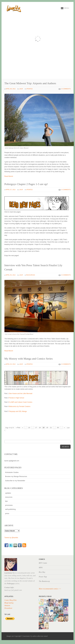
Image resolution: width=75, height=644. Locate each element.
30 (58, 428)
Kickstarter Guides (12, 472)
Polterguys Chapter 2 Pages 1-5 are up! (26, 184)
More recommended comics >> (50, 589)
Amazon (7, 606)
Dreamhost (8, 608)
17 (36, 428)
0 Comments (66, 89)
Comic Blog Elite (10, 600)
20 (47, 428)
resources (31, 275)
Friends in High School (16, 398)
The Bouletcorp (44, 581)
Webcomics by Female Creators (20, 406)
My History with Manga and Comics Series (29, 359)
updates (29, 89)
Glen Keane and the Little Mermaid (21, 394)
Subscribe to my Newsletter (15, 481)
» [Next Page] (64, 428)
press (7, 513)
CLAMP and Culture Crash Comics (21, 402)
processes (9, 505)
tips (6, 501)
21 (51, 428)
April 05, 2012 (11, 275)
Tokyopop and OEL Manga (18, 411)
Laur (21, 89)
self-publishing (10, 509)
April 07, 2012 (11, 190)
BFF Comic (43, 563)
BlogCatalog (9, 603)
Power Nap (43, 577)
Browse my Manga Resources (16, 476)
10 (29, 428)
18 (40, 428)
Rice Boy (42, 572)
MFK (41, 568)
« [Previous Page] (23, 428)
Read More (9, 176)
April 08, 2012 (11, 89)
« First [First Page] (18, 428)
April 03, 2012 (11, 364)
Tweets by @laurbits (11, 538)
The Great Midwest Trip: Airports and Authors (30, 83)
